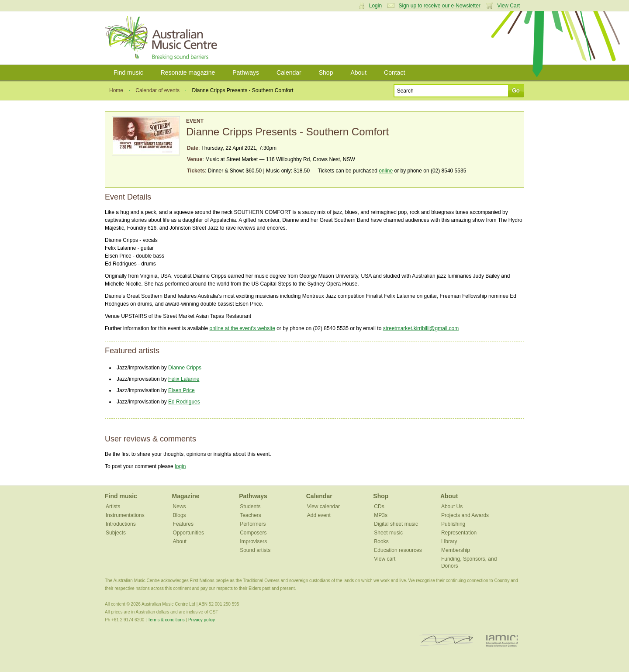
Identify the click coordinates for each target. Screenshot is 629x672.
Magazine (186, 496)
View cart (385, 559)
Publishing (453, 524)
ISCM (447, 640)
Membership (456, 550)
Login (375, 6)
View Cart (508, 6)
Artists (113, 507)
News (180, 507)
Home (116, 90)
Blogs (180, 515)
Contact (394, 72)
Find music (128, 72)
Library (449, 541)
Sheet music (388, 533)
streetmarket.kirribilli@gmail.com (421, 328)
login (180, 466)
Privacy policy (202, 620)
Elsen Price (181, 390)
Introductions (121, 524)
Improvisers (253, 541)
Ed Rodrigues (184, 402)
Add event (319, 515)
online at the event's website (242, 328)
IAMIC (502, 640)
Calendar (289, 72)
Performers (253, 524)
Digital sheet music (396, 524)
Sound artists (255, 550)
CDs (379, 507)
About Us (452, 507)
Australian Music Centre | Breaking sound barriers (163, 38)
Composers (253, 533)
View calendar (323, 507)
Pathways (246, 72)
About (358, 72)
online (386, 171)
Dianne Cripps (185, 368)
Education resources (398, 550)
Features (183, 524)
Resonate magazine (188, 72)
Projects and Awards (465, 515)
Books (381, 541)
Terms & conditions (166, 620)
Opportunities (188, 533)
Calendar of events (157, 90)
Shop (326, 72)
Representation (459, 533)
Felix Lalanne (184, 379)
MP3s (381, 515)
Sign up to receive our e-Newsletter (439, 6)
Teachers (251, 515)
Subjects (116, 533)
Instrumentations (125, 515)
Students (250, 507)
